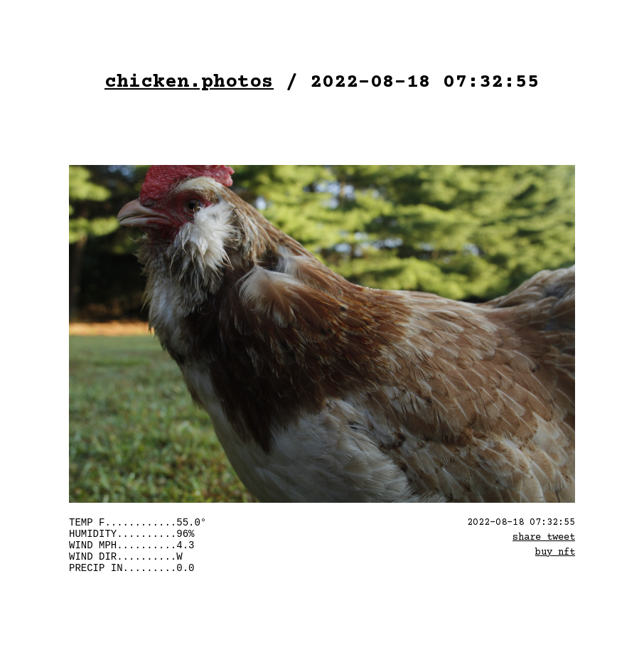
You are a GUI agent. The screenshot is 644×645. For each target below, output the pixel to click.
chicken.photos (189, 82)
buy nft (555, 553)
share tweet (544, 538)
